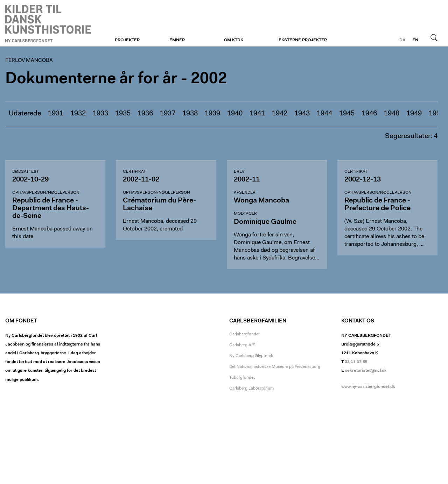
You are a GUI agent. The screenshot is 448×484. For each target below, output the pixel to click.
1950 (436, 114)
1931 (56, 114)
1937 (168, 114)
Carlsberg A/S (242, 345)
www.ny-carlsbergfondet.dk (368, 387)
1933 (100, 114)
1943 (302, 114)
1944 (324, 114)
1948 (392, 114)
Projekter (127, 40)
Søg (434, 37)
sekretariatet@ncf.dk (366, 371)
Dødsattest (26, 172)
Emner (177, 40)
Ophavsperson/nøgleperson (46, 193)
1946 (369, 114)
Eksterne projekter (303, 40)
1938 (190, 114)
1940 (235, 114)
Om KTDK (234, 40)
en (415, 40)
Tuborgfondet (242, 378)
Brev (239, 172)
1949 (414, 114)
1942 (280, 114)
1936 (145, 114)
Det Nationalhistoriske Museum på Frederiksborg (275, 367)
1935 (123, 114)
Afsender (245, 193)
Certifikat (134, 172)
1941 (257, 114)
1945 (347, 114)
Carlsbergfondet (244, 334)
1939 (212, 114)
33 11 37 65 (356, 362)
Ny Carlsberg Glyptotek (251, 356)
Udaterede (25, 114)
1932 (78, 114)
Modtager (245, 214)
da (402, 40)
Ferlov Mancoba (48, 23)
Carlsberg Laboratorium (251, 389)
